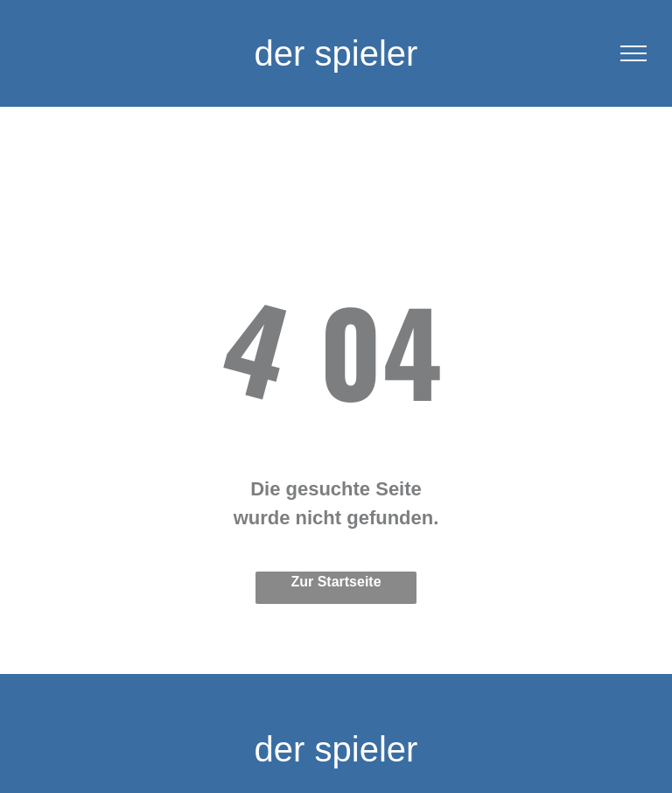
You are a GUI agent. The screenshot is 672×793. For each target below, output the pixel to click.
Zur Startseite (336, 582)
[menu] (633, 53)
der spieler (336, 53)
